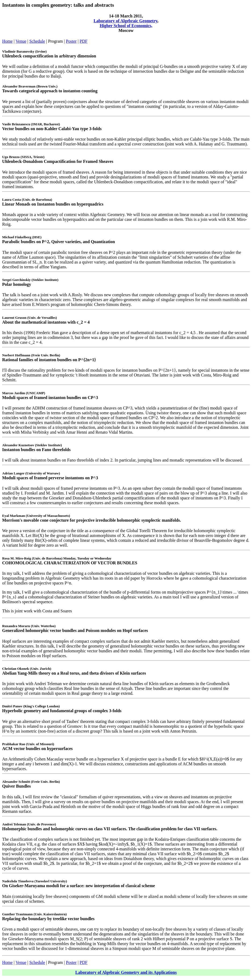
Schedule (37, 41)
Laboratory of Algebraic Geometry (126, 21)
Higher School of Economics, (126, 26)
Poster (71, 41)
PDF (84, 41)
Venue (21, 41)
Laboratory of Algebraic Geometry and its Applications (126, 972)
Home (7, 41)
